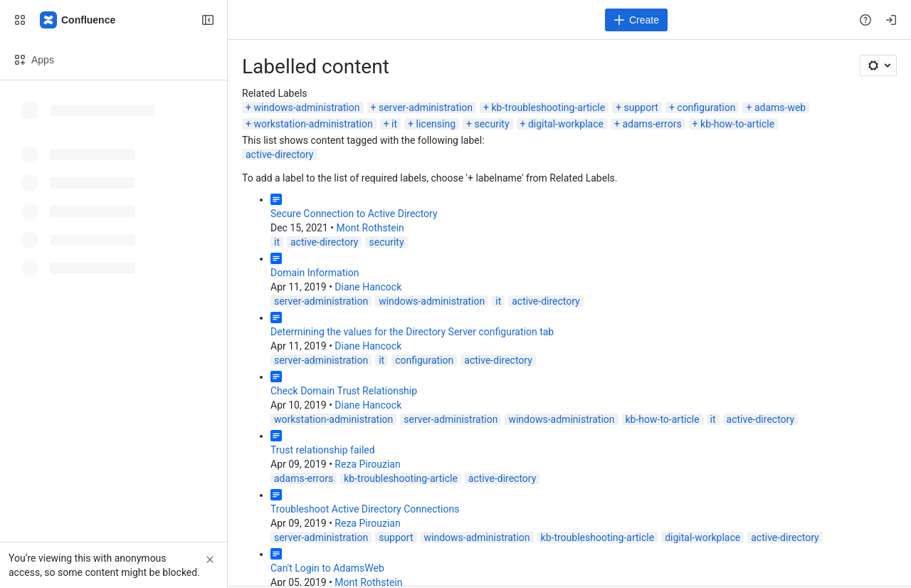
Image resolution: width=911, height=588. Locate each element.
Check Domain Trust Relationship (344, 391)
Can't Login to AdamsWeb (327, 568)
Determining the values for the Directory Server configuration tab (412, 332)
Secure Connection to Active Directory (354, 214)
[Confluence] (78, 20)
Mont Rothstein (370, 228)
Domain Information (315, 273)
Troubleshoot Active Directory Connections (365, 509)
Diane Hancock (368, 287)
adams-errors (652, 124)
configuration (706, 107)
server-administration (426, 107)
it (394, 124)
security (491, 124)
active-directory (280, 154)
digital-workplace (566, 124)
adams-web (780, 107)
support (641, 107)
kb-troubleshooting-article (549, 107)
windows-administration (306, 107)
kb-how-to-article (737, 124)
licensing (436, 124)
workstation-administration (313, 124)
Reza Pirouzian (367, 464)
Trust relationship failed (323, 450)
